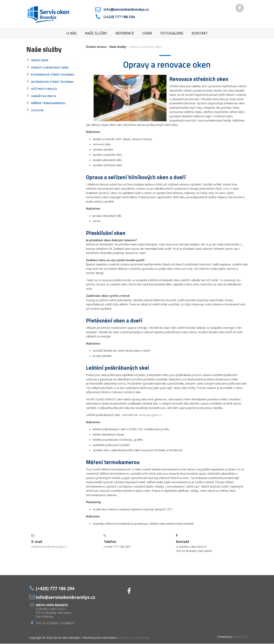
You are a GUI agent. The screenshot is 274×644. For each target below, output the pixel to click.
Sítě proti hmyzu (44, 89)
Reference (125, 34)
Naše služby (96, 34)
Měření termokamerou (48, 104)
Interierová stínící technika (52, 82)
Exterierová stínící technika (53, 75)
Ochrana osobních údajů (134, 638)
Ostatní (37, 111)
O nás (72, 34)
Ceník (147, 34)
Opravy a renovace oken (50, 68)
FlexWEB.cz (240, 637)
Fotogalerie (172, 34)
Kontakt (200, 34)
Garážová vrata (44, 96)
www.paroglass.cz (150, 415)
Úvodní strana (96, 47)
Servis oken (40, 61)
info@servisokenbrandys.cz (126, 9)
